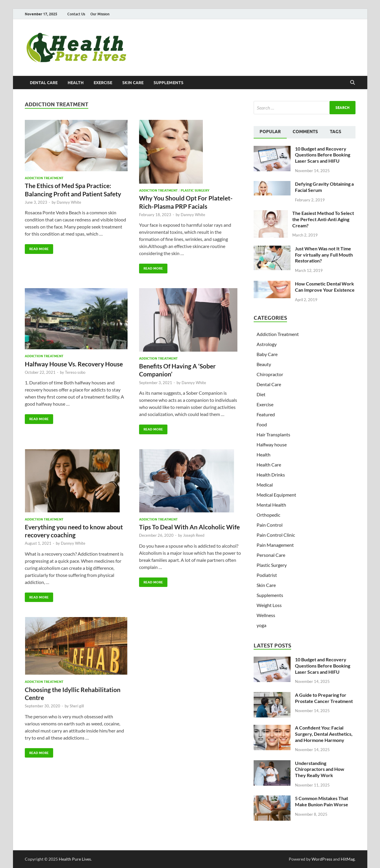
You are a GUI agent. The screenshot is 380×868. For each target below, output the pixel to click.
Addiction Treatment (44, 178)
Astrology (267, 344)
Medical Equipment (276, 495)
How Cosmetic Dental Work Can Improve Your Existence (325, 287)
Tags (336, 132)
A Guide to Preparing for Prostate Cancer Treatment (324, 698)
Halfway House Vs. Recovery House (74, 364)
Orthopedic (268, 515)
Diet (261, 394)
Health (76, 83)
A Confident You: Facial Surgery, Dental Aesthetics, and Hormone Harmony (324, 734)
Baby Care (267, 354)
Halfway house (272, 444)
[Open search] (353, 83)
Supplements (168, 83)
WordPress (322, 859)
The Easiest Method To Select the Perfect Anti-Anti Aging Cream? (323, 219)
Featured (266, 414)
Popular (270, 132)
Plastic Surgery (195, 190)
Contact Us (76, 14)
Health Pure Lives (75, 859)
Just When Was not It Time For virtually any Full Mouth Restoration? (324, 255)
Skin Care (133, 83)
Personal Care (271, 555)
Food (262, 424)
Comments (305, 132)
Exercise (103, 83)
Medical (265, 485)
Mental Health (271, 505)
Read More (37, 248)
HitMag (348, 859)
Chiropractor (270, 374)
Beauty (264, 364)
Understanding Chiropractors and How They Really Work (320, 769)
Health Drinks (271, 475)
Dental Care (44, 83)
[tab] (270, 132)
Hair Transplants (273, 434)
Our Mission (100, 14)
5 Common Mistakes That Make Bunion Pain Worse (322, 801)
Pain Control (270, 525)
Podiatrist (267, 575)
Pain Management (275, 545)
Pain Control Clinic (276, 535)
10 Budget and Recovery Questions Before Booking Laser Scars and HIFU (323, 155)
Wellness (266, 615)
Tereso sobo (75, 372)
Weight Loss (269, 605)
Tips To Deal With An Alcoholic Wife (189, 527)
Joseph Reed (194, 535)
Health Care (269, 465)
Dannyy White (69, 202)
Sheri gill (77, 706)
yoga (261, 625)
